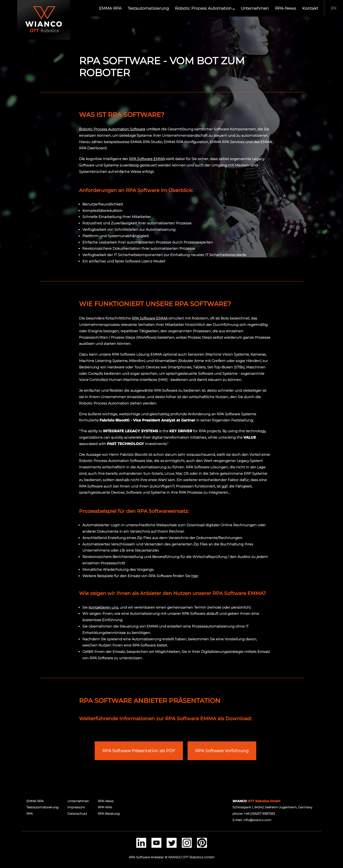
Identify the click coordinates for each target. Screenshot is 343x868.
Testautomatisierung (148, 8)
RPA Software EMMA (147, 159)
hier (195, 576)
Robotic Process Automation (205, 8)
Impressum (76, 807)
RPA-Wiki (105, 807)
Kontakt (310, 8)
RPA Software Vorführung (222, 751)
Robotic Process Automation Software (112, 129)
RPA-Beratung (109, 814)
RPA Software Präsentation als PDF (139, 751)
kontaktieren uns (103, 607)
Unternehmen (255, 8)
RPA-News (286, 8)
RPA (30, 814)
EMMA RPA (110, 8)
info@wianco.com (257, 820)
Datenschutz (77, 814)
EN (334, 8)
